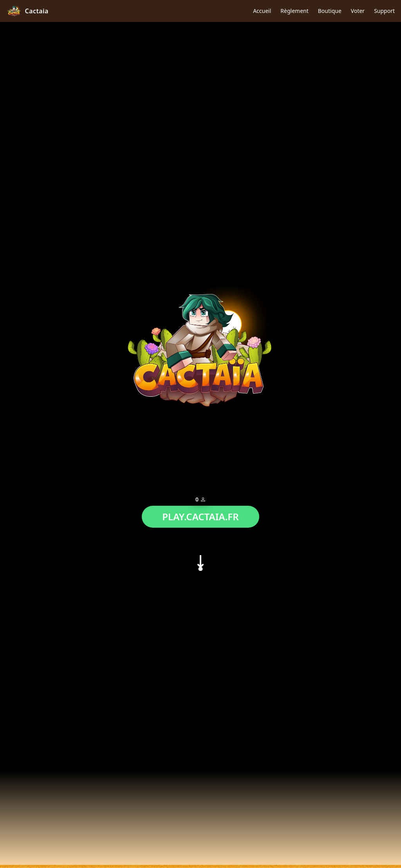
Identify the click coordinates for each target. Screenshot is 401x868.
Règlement (294, 11)
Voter (358, 11)
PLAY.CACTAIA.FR (200, 514)
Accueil (262, 11)
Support (384, 11)
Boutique (330, 11)
